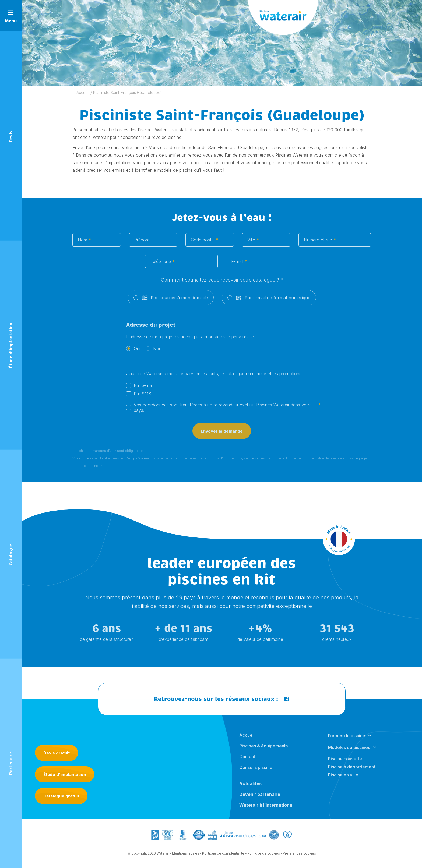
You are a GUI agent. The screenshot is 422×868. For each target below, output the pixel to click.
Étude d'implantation (65, 774)
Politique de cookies (264, 858)
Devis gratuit (57, 753)
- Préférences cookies (298, 858)
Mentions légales (186, 858)
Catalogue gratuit (61, 796)
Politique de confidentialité (223, 858)
